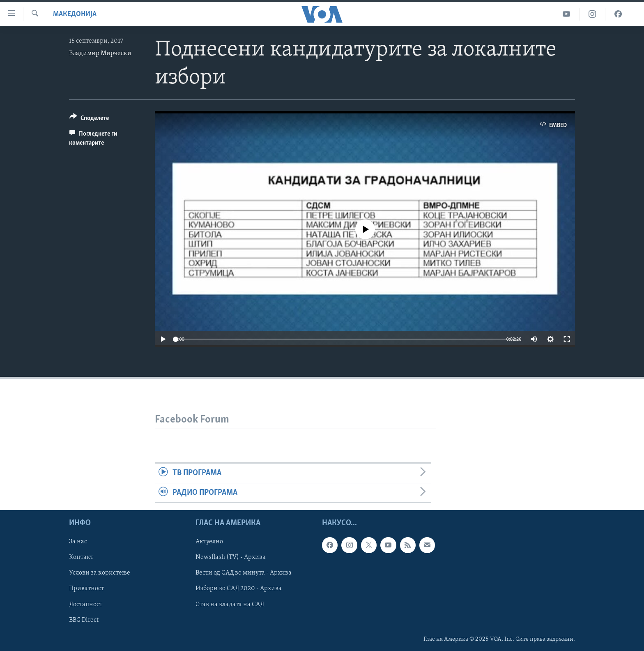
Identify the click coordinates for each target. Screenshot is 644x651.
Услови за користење (100, 573)
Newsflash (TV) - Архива (231, 557)
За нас (78, 542)
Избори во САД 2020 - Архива (239, 589)
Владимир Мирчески (100, 53)
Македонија (75, 14)
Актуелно (209, 542)
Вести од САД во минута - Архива (244, 573)
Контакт (81, 557)
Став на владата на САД (230, 604)
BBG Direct (84, 620)
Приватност (86, 589)
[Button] (89, 119)
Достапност (86, 604)
